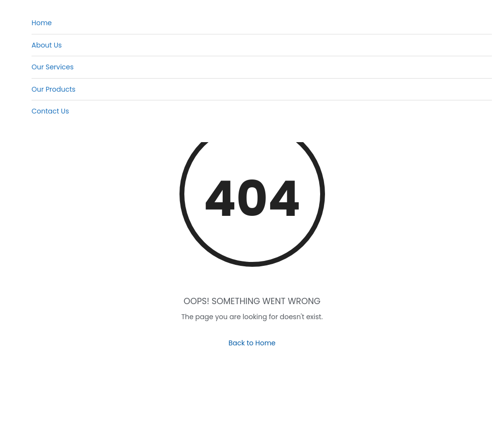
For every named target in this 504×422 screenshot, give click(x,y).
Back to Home (252, 343)
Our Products (54, 89)
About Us (47, 45)
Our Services (53, 67)
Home (42, 23)
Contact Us (50, 111)
